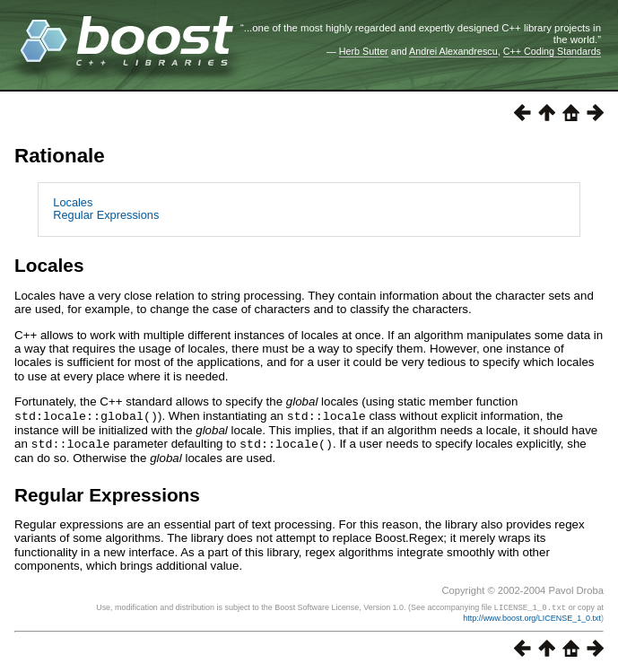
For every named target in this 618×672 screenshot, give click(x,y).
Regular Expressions (106, 215)
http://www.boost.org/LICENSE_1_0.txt (532, 615)
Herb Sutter (364, 51)
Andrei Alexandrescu (453, 51)
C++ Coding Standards (552, 51)
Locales (73, 202)
